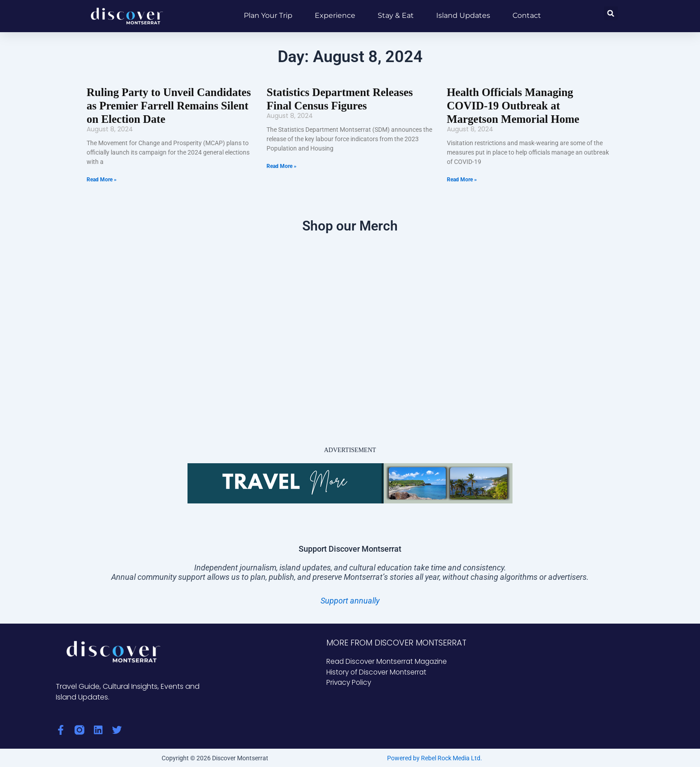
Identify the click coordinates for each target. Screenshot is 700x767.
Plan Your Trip (268, 15)
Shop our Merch (350, 224)
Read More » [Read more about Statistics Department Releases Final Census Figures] (281, 165)
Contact (527, 15)
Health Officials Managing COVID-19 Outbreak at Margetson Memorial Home (529, 105)
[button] (611, 13)
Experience (335, 15)
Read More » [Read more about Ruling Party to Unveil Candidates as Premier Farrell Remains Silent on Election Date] (102, 178)
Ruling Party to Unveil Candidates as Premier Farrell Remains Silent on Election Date (165, 105)
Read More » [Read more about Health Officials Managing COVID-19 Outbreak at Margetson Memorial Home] (462, 178)
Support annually (350, 599)
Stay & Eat (396, 15)
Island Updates (463, 15)
